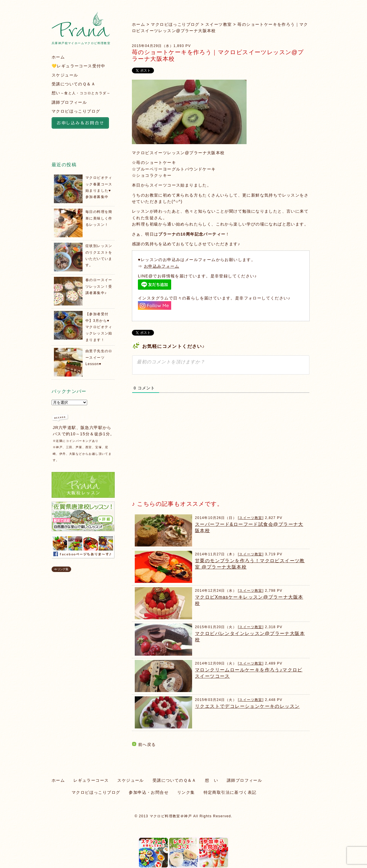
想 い (212, 780)
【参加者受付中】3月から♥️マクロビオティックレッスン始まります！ (99, 327)
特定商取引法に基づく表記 (230, 792)
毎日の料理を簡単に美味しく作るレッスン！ (99, 218)
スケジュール (65, 75)
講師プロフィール (69, 102)
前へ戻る (147, 744)
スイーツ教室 (218, 24)
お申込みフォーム (162, 266)
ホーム (138, 24)
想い (81, 93)
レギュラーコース (91, 780)
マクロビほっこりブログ (175, 24)
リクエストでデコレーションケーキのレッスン (247, 706)
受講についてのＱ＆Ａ (74, 84)
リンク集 (186, 792)
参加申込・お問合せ (149, 792)
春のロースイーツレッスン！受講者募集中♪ (99, 286)
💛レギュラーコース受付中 (79, 66)
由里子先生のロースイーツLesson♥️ (99, 357)
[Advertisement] (175, 452)
